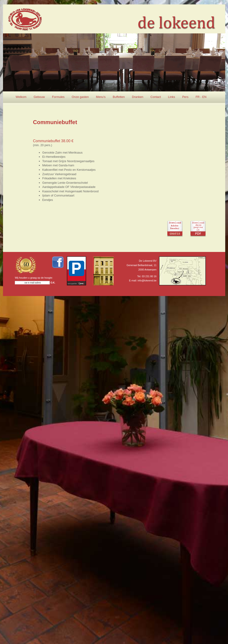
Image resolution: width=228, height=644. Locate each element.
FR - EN (201, 97)
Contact (156, 97)
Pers (185, 97)
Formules (58, 97)
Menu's (101, 97)
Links (172, 97)
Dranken (138, 97)
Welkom (21, 97)
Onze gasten (80, 97)
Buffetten (119, 97)
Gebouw (39, 97)
